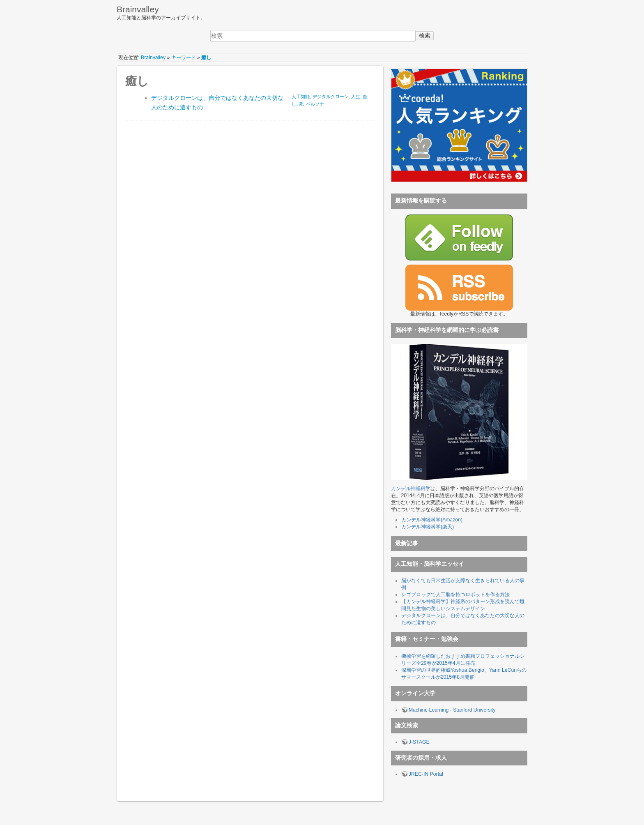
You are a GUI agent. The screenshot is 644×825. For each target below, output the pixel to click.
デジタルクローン (331, 97)
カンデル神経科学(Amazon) (432, 520)
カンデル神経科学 (411, 489)
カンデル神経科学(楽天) (428, 527)
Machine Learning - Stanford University (452, 710)
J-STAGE (419, 742)
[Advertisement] (187, 171)
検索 (425, 35)
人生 (356, 97)
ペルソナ (315, 104)
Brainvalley (153, 58)
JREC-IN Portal (426, 774)
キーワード (184, 58)
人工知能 (301, 97)
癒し (206, 58)
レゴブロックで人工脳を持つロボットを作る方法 (455, 595)
